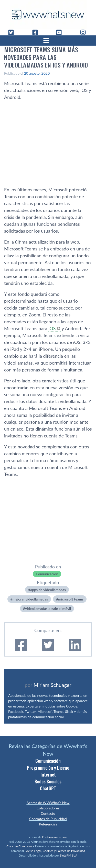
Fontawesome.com (55, 837)
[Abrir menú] (48, 41)
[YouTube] (61, 32)
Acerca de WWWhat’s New (48, 803)
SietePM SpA (68, 855)
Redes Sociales (48, 781)
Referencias (48, 824)
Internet (48, 774)
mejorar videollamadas (30, 599)
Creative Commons (19, 846)
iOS (52, 328)
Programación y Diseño (48, 768)
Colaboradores (48, 808)
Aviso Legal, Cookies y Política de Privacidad (56, 851)
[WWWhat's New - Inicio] (48, 15)
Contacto (48, 813)
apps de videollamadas (48, 590)
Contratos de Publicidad (48, 819)
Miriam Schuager (52, 685)
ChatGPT (48, 788)
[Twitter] (13, 32)
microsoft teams (71, 599)
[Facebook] (37, 32)
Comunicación (47, 574)
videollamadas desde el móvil (48, 609)
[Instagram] (85, 32)
